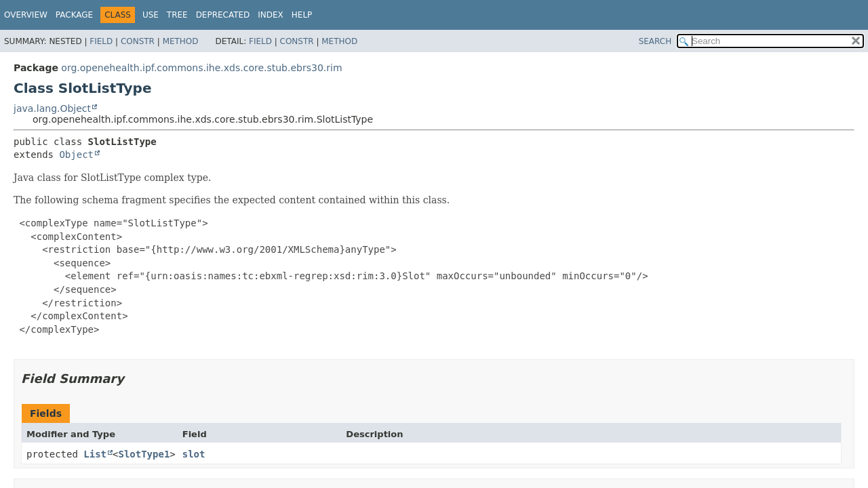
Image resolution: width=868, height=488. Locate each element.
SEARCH (655, 41)
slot (194, 454)
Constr (138, 41)
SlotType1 (144, 454)
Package (74, 15)
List (95, 454)
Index (271, 15)
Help (302, 15)
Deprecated (223, 15)
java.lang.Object (52, 108)
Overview (26, 15)
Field (101, 41)
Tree (177, 15)
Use (151, 15)
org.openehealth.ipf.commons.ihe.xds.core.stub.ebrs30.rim (201, 68)
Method (181, 41)
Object (76, 155)
